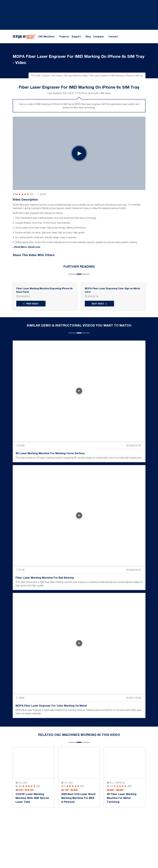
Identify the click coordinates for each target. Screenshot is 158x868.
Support (76, 37)
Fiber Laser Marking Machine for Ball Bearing (45, 577)
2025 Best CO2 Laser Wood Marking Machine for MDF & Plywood (78, 798)
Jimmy (91, 93)
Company (98, 37)
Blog (88, 37)
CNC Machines (46, 37)
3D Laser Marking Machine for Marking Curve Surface (50, 453)
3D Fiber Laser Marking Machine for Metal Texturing (122, 798)
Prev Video (32, 304)
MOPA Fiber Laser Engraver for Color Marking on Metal (51, 705)
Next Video (98, 304)
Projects (64, 37)
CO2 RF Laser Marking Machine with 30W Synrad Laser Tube (32, 798)
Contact (113, 37)
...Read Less (33, 247)
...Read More (20, 247)
